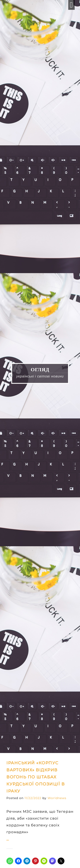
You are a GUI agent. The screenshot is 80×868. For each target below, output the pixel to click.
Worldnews (57, 798)
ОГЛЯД (40, 369)
